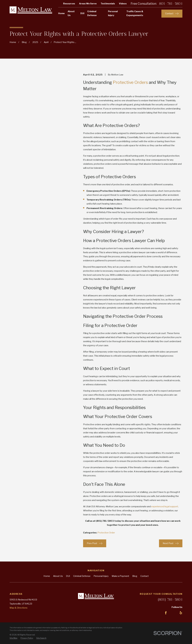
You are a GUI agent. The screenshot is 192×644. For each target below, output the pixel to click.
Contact (145, 576)
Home (47, 576)
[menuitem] (13, 638)
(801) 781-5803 (170, 599)
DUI (68, 576)
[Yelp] (181, 613)
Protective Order (106, 533)
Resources (69, 4)
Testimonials (108, 4)
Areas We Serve (88, 4)
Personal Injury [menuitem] (113, 13)
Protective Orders (130, 82)
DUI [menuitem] (82, 13)
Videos (123, 4)
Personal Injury (101, 576)
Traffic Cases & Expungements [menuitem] (135, 13)
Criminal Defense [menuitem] (92, 13)
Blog (135, 576)
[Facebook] (166, 613)
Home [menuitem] (61, 13)
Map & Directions (19, 608)
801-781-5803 (171, 4)
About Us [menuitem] (71, 13)
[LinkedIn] (173, 613)
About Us (58, 576)
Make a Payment (120, 576)
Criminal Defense (82, 576)
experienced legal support (165, 507)
